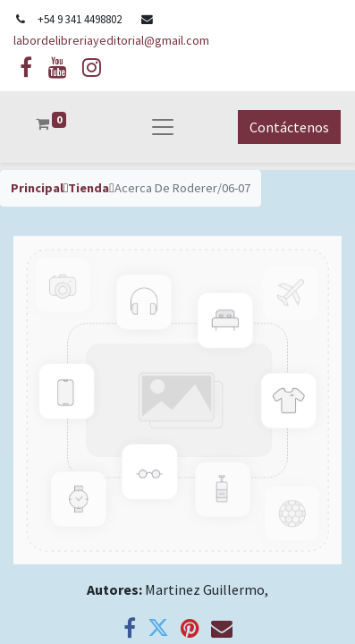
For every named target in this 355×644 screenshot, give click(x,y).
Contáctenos (289, 127)
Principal (37, 188)
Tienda (89, 188)
